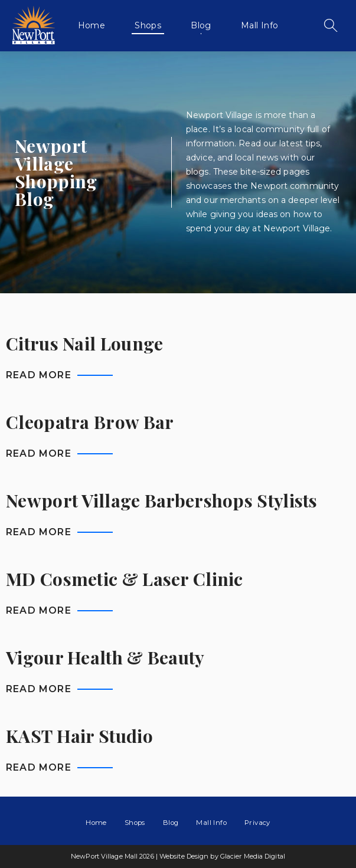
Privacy (257, 823)
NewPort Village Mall (33, 25)
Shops (148, 25)
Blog (201, 25)
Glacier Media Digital (253, 856)
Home (92, 25)
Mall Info (260, 25)
